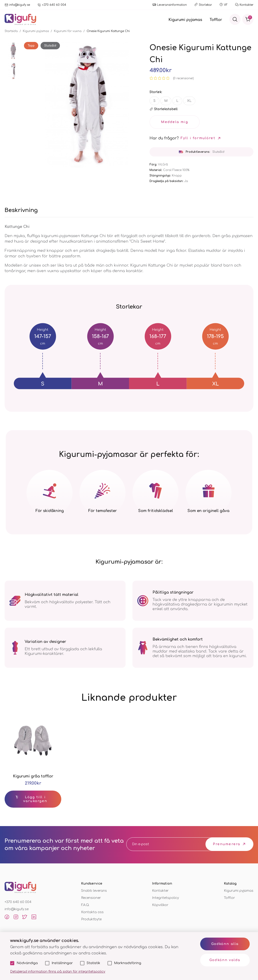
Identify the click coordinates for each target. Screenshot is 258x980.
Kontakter (246, 5)
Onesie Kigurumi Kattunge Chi (108, 31)
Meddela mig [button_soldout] (175, 122)
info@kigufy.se (20, 5)
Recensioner (91, 898)
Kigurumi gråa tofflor (33, 776)
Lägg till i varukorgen (35, 799)
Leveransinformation (172, 5)
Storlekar (205, 5)
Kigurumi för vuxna (68, 31)
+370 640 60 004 (54, 5)
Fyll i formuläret (198, 138)
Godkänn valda (225, 960)
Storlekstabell (166, 109)
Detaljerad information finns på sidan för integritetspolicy (58, 972)
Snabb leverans (94, 891)
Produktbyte (91, 919)
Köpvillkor (160, 905)
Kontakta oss (92, 912)
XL (189, 101)
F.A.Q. (85, 905)
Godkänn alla (225, 944)
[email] (161, 844)
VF (226, 5)
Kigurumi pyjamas (185, 20)
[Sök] (235, 19)
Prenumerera (227, 844)
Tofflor (216, 20)
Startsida (11, 31)
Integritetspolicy (166, 898)
